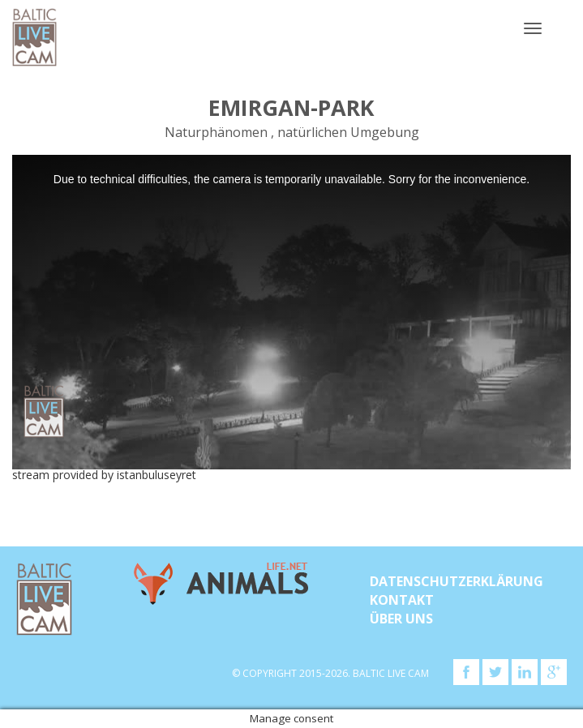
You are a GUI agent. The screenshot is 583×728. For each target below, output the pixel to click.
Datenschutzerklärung (457, 581)
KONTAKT (402, 600)
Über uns (401, 619)
